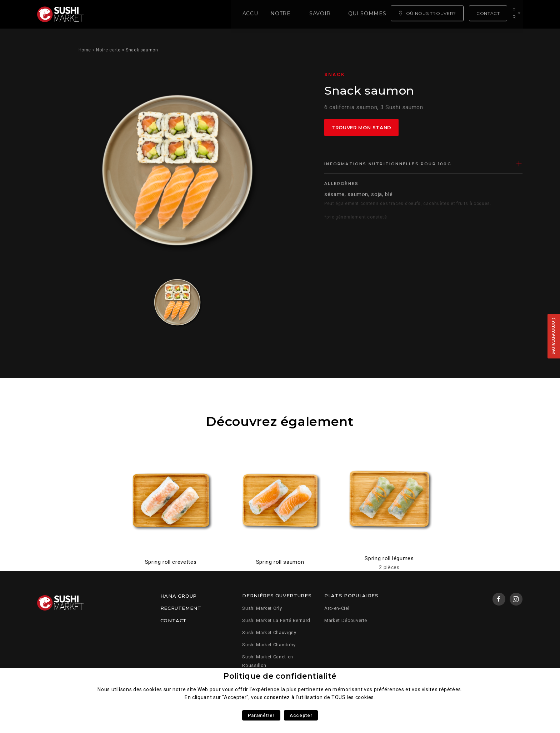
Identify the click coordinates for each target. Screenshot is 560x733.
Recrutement (181, 608)
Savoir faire (205, 14)
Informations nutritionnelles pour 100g (388, 164)
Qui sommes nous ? (266, 14)
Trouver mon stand (361, 127)
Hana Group (179, 596)
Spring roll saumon (280, 562)
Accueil (110, 14)
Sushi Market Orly (262, 608)
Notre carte (153, 14)
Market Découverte (346, 620)
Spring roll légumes (389, 558)
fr (515, 14)
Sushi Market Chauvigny (269, 632)
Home (85, 50)
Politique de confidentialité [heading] (280, 676)
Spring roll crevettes (171, 562)
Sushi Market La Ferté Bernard (276, 620)
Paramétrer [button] (261, 715)
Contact (174, 621)
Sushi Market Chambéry (269, 645)
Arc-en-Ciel (337, 608)
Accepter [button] (301, 715)
